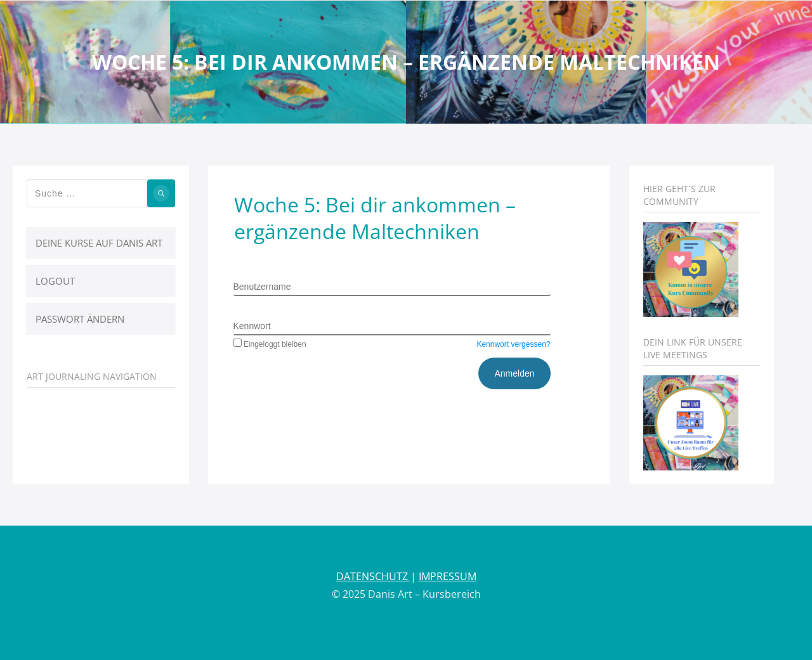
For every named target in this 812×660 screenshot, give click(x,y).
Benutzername (262, 287)
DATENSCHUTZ (373, 576)
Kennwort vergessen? (513, 344)
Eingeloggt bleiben (270, 344)
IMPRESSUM (448, 576)
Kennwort (252, 326)
